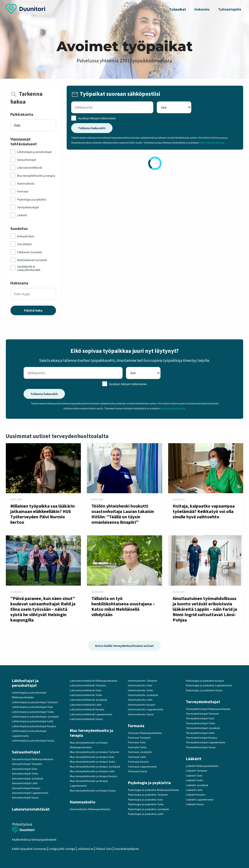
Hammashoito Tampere (142, 681)
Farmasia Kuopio (138, 762)
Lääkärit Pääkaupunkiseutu (202, 766)
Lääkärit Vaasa (195, 804)
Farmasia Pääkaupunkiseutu (145, 733)
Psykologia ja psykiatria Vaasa (204, 690)
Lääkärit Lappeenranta (200, 799)
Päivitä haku (33, 310)
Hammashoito (83, 802)
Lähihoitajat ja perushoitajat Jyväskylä (35, 716)
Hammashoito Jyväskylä (143, 695)
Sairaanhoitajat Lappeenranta (30, 793)
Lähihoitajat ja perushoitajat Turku (33, 712)
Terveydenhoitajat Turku (201, 723)
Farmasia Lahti (137, 757)
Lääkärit (194, 759)
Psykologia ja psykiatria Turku (146, 804)
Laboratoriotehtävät (31, 809)
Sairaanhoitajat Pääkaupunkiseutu (33, 759)
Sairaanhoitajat (26, 752)
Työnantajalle (230, 9)
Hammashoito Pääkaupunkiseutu (90, 809)
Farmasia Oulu (137, 742)
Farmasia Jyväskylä (140, 752)
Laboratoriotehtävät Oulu (86, 690)
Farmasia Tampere (139, 738)
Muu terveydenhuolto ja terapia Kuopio (94, 776)
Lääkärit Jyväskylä (197, 785)
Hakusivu (202, 9)
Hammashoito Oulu (140, 685)
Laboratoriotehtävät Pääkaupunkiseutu (94, 681)
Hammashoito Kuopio (142, 705)
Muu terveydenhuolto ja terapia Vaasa (93, 791)
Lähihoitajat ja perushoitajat (25, 683)
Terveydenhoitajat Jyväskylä (203, 728)
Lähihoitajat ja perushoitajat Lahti (33, 721)
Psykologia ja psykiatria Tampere (148, 795)
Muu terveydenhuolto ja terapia (91, 733)
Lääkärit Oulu (194, 775)
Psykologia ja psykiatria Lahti (146, 814)
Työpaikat (177, 9)
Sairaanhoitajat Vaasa (25, 797)
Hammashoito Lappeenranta (146, 709)
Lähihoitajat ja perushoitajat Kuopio (34, 726)
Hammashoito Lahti (140, 700)
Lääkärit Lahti (194, 790)
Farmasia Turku (137, 747)
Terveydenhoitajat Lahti (200, 733)
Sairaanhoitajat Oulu (25, 769)
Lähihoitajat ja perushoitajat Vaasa (33, 740)
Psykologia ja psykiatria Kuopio (205, 681)
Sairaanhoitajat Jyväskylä (28, 778)
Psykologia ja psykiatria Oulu (145, 799)
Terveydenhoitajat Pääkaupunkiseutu (208, 709)
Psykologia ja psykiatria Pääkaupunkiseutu (154, 790)
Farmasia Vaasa (138, 771)
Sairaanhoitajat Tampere (27, 764)
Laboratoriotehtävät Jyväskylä (88, 700)
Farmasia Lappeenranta (142, 767)
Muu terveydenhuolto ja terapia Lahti (92, 771)
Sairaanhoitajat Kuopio (26, 788)
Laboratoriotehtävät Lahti (86, 705)
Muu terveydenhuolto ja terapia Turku (93, 762)
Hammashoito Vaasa (141, 714)
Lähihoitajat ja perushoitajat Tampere (35, 702)
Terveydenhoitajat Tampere (202, 714)
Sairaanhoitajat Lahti (25, 783)
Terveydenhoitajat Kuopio (202, 738)
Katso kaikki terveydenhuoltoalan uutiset (124, 646)
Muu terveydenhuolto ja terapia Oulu (92, 757)
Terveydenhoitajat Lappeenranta (206, 742)
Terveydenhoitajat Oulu (200, 718)
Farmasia (136, 726)
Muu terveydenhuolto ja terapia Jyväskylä (95, 767)
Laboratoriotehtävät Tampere (88, 685)
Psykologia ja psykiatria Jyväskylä (148, 809)
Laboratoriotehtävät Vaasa (86, 719)
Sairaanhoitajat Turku (25, 773)
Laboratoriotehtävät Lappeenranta (91, 714)
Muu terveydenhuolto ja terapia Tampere (94, 752)
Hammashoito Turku (141, 690)
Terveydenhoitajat (203, 702)
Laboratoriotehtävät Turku (86, 695)
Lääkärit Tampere (196, 771)
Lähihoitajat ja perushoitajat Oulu (32, 707)
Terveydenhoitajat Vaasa (201, 747)
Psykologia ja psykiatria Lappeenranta (209, 685)
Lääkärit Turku (195, 780)
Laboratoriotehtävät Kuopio (87, 709)
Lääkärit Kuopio (196, 795)
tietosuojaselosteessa (212, 143)
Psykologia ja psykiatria (149, 783)
